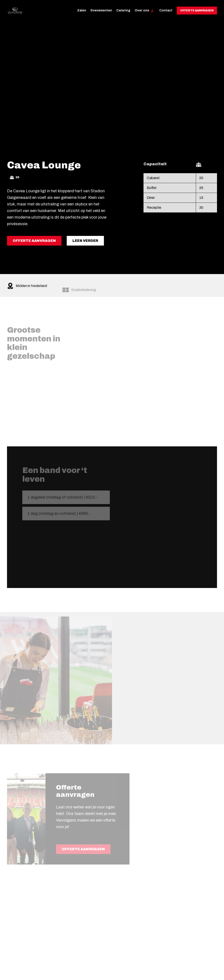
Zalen (82, 10)
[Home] (15, 11)
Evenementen (101, 10)
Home (12, 31)
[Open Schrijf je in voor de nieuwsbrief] (220, 95)
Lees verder (85, 242)
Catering (123, 10)
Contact (166, 10)
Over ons (142, 10)
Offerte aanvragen (197, 11)
